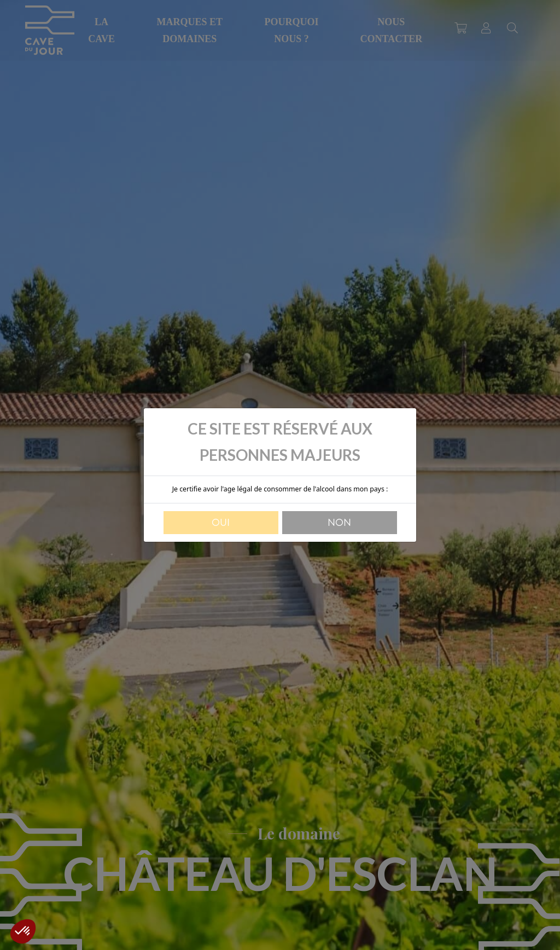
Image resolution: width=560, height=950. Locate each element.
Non (339, 523)
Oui (221, 523)
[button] (23, 931)
